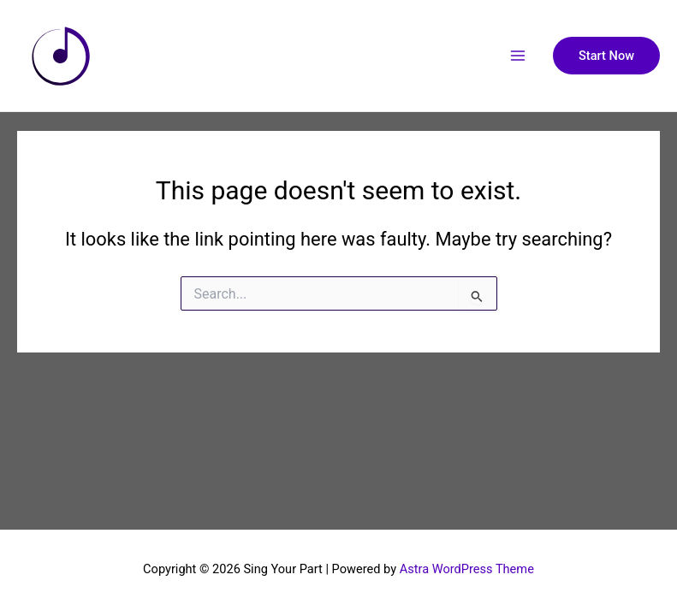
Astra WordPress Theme (467, 569)
